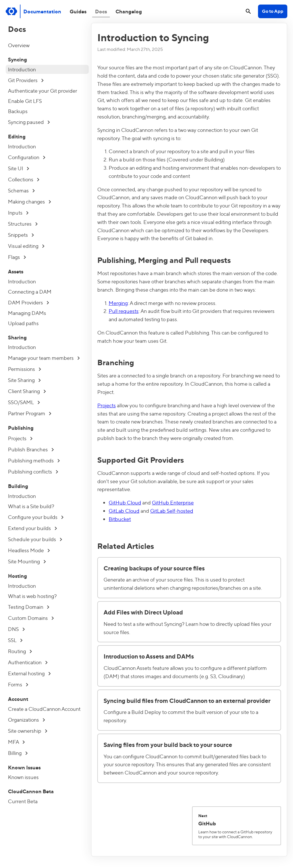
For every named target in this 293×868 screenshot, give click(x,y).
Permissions (24, 369)
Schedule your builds (35, 539)
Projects (20, 438)
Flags (17, 257)
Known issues (23, 777)
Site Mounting (27, 561)
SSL (15, 640)
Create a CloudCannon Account (44, 709)
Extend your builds (32, 528)
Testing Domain (29, 607)
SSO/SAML (24, 402)
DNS (16, 629)
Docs (101, 11)
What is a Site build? (31, 506)
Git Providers (26, 80)
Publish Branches (31, 449)
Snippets (21, 235)
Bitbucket (120, 519)
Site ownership (28, 731)
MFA (16, 742)
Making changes (29, 201)
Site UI (18, 168)
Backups (18, 111)
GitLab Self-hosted (172, 511)
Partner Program (30, 413)
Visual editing (26, 246)
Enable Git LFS (25, 101)
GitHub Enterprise (173, 502)
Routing (20, 651)
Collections (24, 179)
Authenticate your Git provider (43, 91)
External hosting (29, 673)
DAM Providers (28, 302)
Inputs (18, 212)
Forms (18, 684)
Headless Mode (29, 550)
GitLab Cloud (124, 511)
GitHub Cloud (125, 502)
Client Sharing (27, 391)
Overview (19, 45)
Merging (118, 303)
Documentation (42, 11)
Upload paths (23, 323)
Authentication (28, 662)
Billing (18, 753)
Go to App (273, 11)
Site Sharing (24, 380)
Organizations (26, 719)
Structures (23, 224)
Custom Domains (31, 618)
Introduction (22, 69)
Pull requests (124, 311)
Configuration (27, 157)
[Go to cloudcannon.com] (11, 11)
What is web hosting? (32, 596)
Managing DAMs (27, 313)
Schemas (21, 190)
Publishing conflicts (33, 471)
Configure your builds (36, 517)
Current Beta (23, 801)
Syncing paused (29, 122)
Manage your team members (44, 358)
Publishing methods (34, 460)
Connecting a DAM (30, 291)
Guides (78, 11)
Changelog (129, 11)
